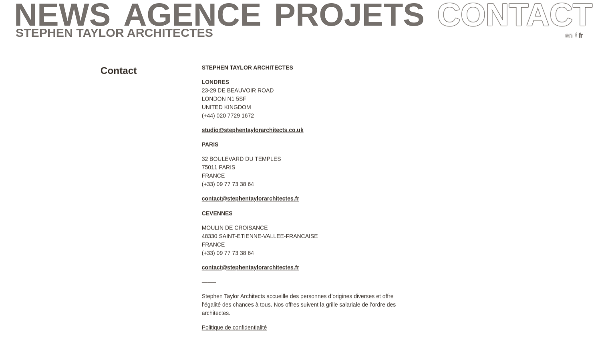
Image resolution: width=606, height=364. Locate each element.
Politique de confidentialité (235, 327)
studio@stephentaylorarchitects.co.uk (253, 130)
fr (581, 35)
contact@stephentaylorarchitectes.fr (251, 198)
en (569, 35)
